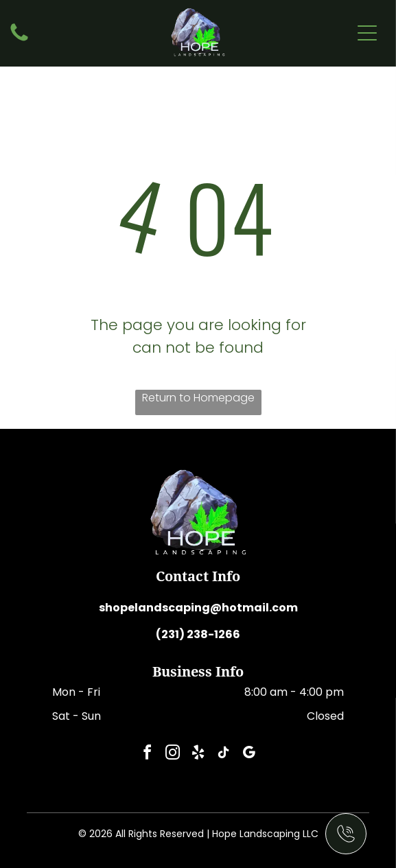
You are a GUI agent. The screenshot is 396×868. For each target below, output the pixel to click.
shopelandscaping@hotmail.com (198, 608)
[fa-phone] (19, 40)
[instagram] (173, 754)
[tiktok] (224, 754)
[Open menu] (367, 33)
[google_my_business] (249, 754)
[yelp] (198, 754)
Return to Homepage (198, 398)
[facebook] (148, 754)
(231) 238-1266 (198, 634)
